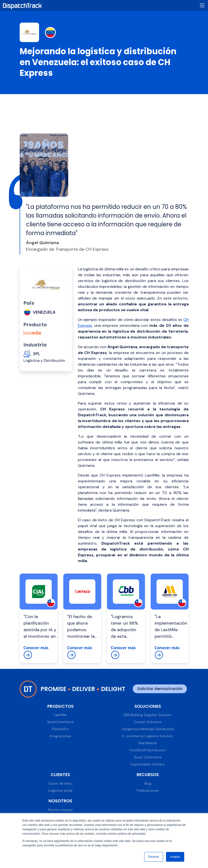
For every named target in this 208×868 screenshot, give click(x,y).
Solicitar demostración (160, 689)
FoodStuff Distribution (148, 750)
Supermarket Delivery (148, 764)
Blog (148, 783)
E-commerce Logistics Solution (148, 736)
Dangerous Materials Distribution (148, 729)
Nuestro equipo (60, 810)
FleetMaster (148, 743)
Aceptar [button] (175, 857)
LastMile (60, 715)
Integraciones (60, 736)
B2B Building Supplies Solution (148, 715)
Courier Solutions (148, 722)
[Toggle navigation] (202, 5)
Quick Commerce (148, 757)
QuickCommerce (60, 722)
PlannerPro (60, 729)
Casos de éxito (60, 783)
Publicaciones (148, 790)
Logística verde (60, 790)
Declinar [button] (154, 857)
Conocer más (36, 652)
